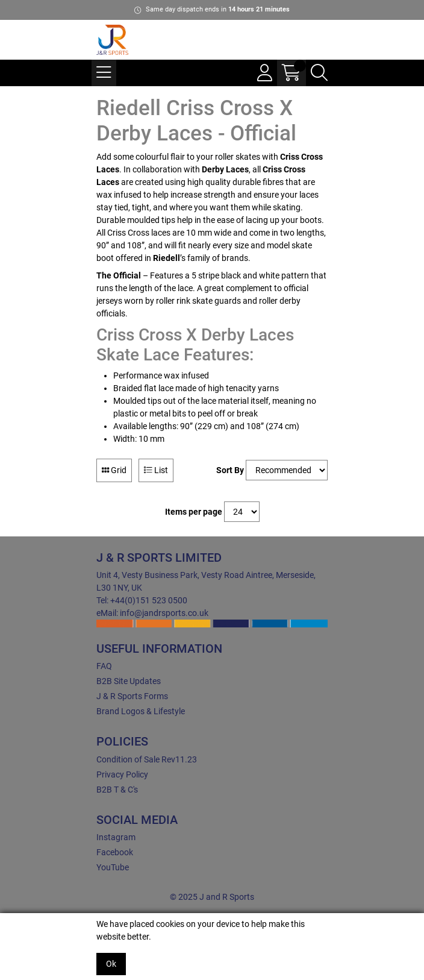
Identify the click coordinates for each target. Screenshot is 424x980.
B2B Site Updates (129, 681)
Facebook (115, 852)
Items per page (194, 512)
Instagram (116, 837)
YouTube (113, 867)
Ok (111, 964)
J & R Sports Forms (132, 696)
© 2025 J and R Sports (212, 897)
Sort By (230, 470)
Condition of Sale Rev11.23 (147, 759)
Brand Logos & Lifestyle (141, 711)
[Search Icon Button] (319, 73)
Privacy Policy (122, 774)
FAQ (104, 666)
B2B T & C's (117, 790)
